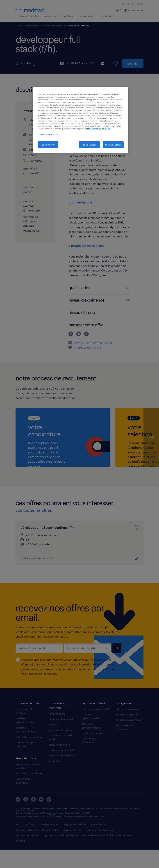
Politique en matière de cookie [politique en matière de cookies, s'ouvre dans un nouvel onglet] (97, 129)
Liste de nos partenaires (49, 134)
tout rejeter (90, 145)
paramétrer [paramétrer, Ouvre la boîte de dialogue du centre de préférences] (48, 145)
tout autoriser (113, 145)
